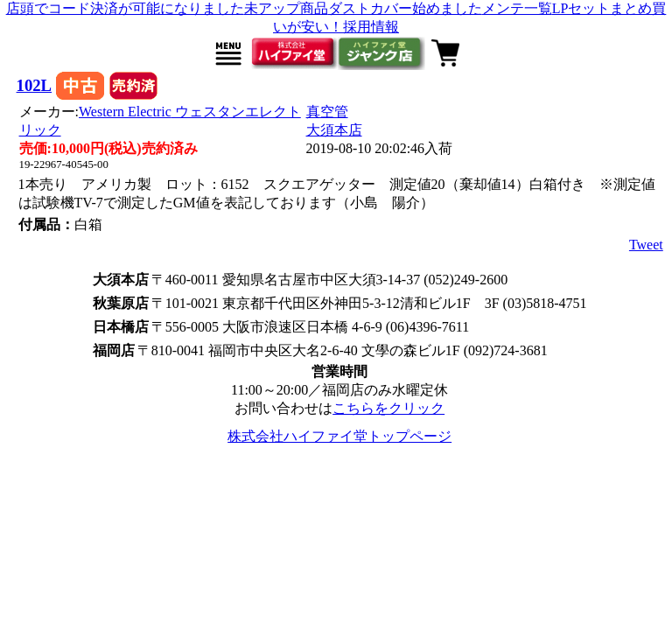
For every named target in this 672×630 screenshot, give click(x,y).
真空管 (327, 112)
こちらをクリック (388, 408)
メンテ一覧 (517, 8)
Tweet (646, 245)
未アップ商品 (286, 8)
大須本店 (334, 130)
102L (35, 85)
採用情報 (371, 27)
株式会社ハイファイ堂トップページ (339, 436)
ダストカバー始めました (405, 8)
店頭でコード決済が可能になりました (125, 8)
